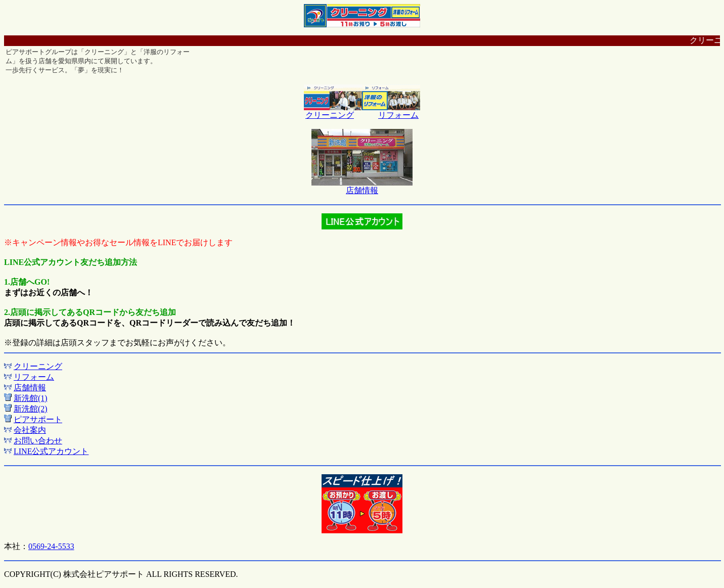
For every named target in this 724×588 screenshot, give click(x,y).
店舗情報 (362, 190)
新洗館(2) (31, 409)
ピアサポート (38, 419)
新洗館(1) (31, 398)
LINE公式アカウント (51, 451)
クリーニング (330, 115)
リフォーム (398, 115)
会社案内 (30, 430)
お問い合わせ (38, 441)
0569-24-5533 (51, 546)
